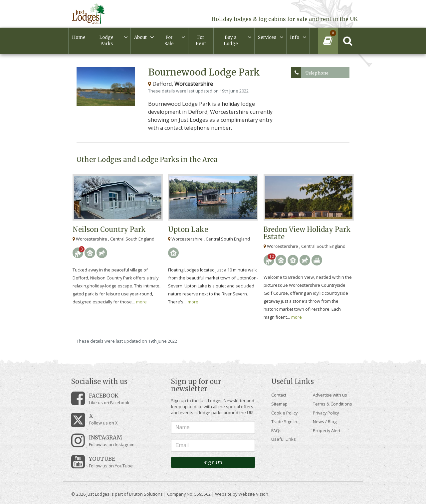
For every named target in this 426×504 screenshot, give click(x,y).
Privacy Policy (326, 413)
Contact (279, 395)
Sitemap (279, 404)
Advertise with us (330, 395)
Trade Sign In (284, 421)
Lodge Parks (106, 41)
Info (295, 37)
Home (79, 37)
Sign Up (213, 462)
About (140, 37)
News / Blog (325, 421)
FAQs (276, 430)
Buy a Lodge (231, 41)
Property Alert (327, 430)
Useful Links (284, 439)
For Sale (169, 41)
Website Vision (253, 494)
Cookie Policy (284, 413)
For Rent (201, 41)
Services (267, 37)
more (141, 302)
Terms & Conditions (332, 404)
